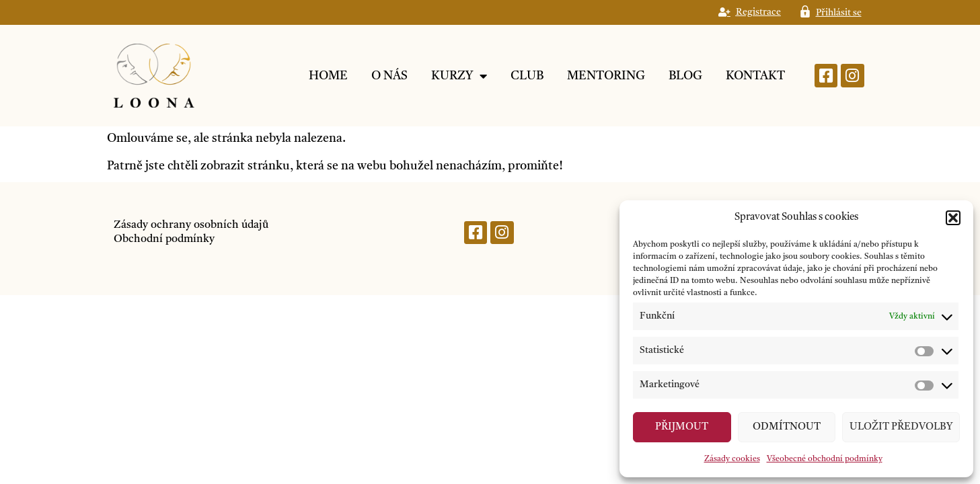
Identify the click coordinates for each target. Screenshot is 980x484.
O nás (389, 76)
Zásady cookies (732, 459)
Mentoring (606, 76)
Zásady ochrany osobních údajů (191, 225)
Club (527, 76)
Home (328, 76)
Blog (685, 76)
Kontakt (755, 76)
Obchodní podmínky (164, 239)
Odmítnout (787, 427)
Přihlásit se (839, 13)
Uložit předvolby (901, 427)
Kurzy (459, 76)
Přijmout (682, 427)
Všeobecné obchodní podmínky (825, 459)
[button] (953, 218)
